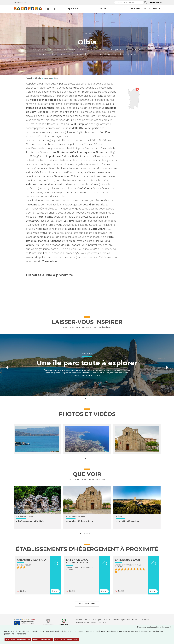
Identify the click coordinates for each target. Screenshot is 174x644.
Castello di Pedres (128, 521)
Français (154, 2)
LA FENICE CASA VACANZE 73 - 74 (77, 561)
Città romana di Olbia (30, 521)
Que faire (74, 9)
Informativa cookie (141, 620)
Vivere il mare (87, 353)
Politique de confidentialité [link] (66, 639)
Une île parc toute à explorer (87, 363)
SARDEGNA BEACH (127, 560)
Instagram (38, 2)
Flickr (43, 2)
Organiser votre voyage (146, 9)
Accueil (29, 78)
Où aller (105, 9)
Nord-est (87, 34)
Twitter (34, 2)
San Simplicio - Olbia (79, 521)
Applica (145, 2)
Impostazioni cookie (87, 622)
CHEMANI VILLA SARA (32, 560)
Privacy (127, 620)
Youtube (47, 2)
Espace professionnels (110, 620)
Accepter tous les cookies (18, 639)
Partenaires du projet (87, 620)
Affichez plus (87, 604)
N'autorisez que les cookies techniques (155, 627)
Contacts (103, 622)
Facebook (30, 2)
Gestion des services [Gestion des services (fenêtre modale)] (42, 639)
